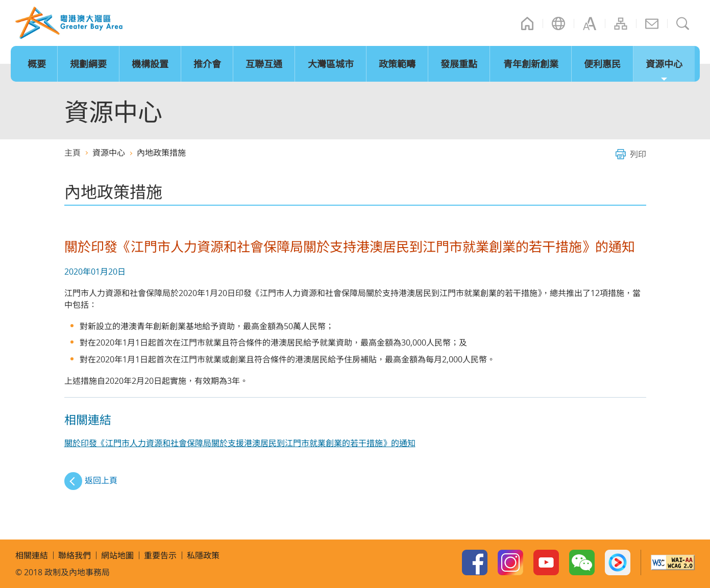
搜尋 (683, 23)
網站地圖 (621, 23)
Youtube (546, 562)
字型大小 (590, 23)
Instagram (510, 562)
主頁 (527, 23)
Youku (618, 562)
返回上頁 (101, 480)
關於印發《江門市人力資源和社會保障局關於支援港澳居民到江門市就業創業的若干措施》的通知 (240, 443)
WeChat (582, 562)
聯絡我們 (652, 23)
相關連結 (32, 555)
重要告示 (160, 555)
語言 (558, 23)
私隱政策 (203, 555)
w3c (673, 562)
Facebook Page (475, 562)
